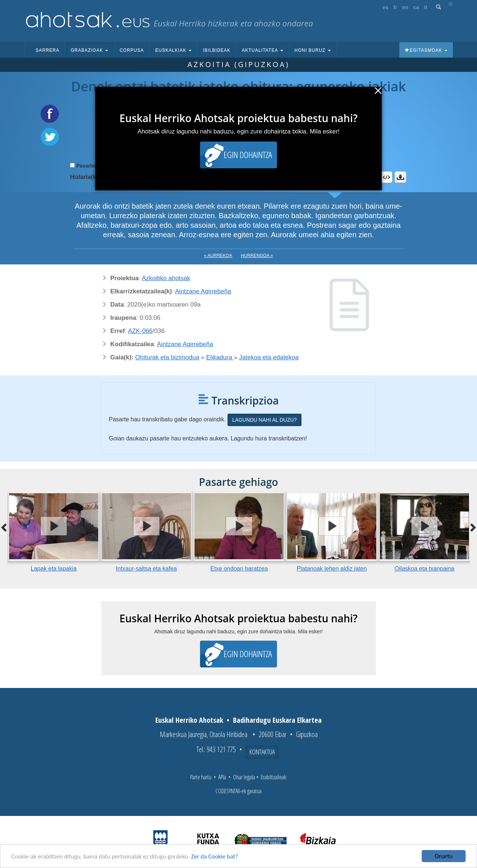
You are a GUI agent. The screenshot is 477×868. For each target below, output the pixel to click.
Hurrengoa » (257, 256)
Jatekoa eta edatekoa (269, 357)
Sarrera (47, 50)
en (405, 7)
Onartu (444, 856)
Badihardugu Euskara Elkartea (277, 720)
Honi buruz (313, 50)
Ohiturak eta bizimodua (167, 357)
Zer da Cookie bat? (215, 856)
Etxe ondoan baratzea (239, 569)
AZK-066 (140, 331)
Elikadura (220, 357)
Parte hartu (201, 777)
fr (395, 7)
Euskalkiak (173, 50)
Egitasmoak (426, 50)
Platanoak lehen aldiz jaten (332, 569)
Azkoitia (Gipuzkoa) (239, 64)
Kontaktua (262, 752)
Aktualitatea (262, 50)
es (385, 7)
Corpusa (132, 50)
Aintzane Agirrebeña (203, 291)
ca (416, 7)
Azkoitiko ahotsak (166, 278)
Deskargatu (400, 177)
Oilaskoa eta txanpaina (424, 569)
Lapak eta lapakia (54, 569)
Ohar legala (244, 777)
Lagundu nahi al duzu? (265, 420)
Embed (387, 177)
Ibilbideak (217, 50)
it (426, 7)
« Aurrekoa (218, 256)
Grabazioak (89, 50)
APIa (222, 777)
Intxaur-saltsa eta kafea (146, 569)
